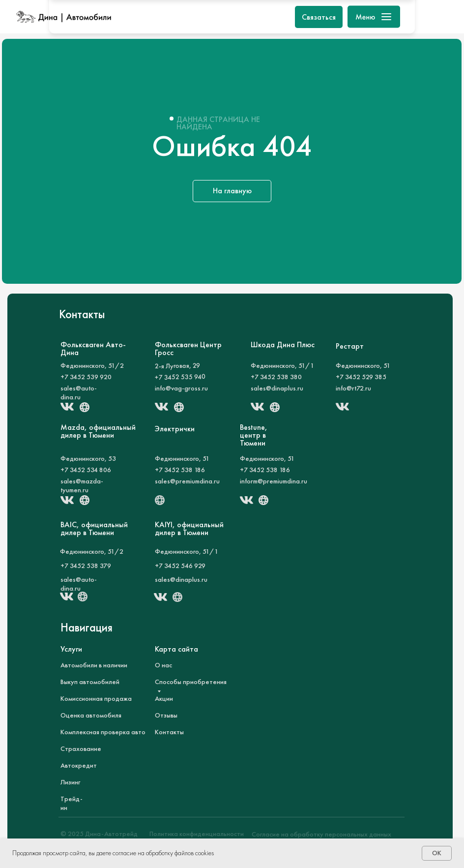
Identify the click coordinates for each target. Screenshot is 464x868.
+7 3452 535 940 (180, 377)
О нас (163, 665)
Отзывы (166, 715)
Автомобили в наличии (94, 665)
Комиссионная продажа (96, 698)
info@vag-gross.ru (181, 388)
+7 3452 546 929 (180, 566)
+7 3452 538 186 (180, 470)
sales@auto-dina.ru (79, 392)
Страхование (81, 748)
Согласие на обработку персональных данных (321, 834)
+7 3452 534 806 (86, 470)
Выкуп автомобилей (90, 682)
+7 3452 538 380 (276, 377)
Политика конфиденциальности (197, 834)
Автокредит (79, 765)
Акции (164, 698)
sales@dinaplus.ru (277, 388)
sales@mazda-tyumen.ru (82, 485)
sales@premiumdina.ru (187, 481)
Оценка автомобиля (91, 715)
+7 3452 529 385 (361, 377)
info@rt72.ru (353, 388)
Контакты (169, 732)
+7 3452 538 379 (86, 566)
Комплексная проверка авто (103, 732)
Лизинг (70, 782)
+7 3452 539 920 (86, 377)
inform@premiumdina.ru (274, 481)
